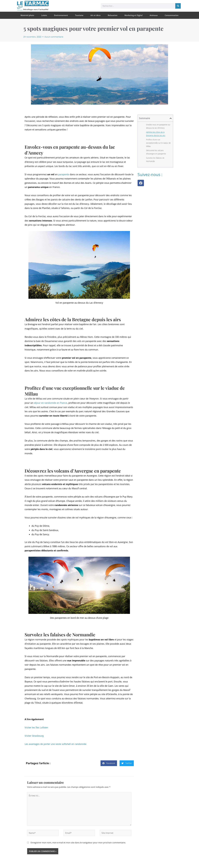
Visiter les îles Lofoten (36, 727)
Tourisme (79, 15)
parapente (64, 174)
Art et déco (96, 15)
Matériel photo (27, 15)
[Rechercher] (178, 6)
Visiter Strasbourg (34, 736)
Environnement (61, 15)
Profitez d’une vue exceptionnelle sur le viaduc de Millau (158, 143)
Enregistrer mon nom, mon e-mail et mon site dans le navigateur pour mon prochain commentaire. (78, 843)
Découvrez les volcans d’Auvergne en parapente (156, 152)
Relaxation (113, 15)
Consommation (172, 15)
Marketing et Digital (134, 15)
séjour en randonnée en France (50, 403)
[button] (109, 763)
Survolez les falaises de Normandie (155, 160)
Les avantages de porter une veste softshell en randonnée (56, 744)
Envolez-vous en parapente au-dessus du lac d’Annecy (158, 126)
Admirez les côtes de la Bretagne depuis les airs (156, 134)
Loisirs (44, 15)
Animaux (154, 15)
